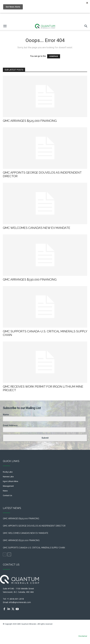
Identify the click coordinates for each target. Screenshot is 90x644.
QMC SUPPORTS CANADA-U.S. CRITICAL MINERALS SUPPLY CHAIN (34, 548)
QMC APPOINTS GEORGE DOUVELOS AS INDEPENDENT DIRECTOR (35, 526)
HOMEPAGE (54, 56)
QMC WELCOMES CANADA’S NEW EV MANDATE (37, 228)
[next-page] (9, 554)
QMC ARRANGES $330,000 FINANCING (30, 279)
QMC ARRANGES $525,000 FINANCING (30, 121)
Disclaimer (83, 636)
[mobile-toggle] (5, 26)
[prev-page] (5, 554)
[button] (86, 26)
